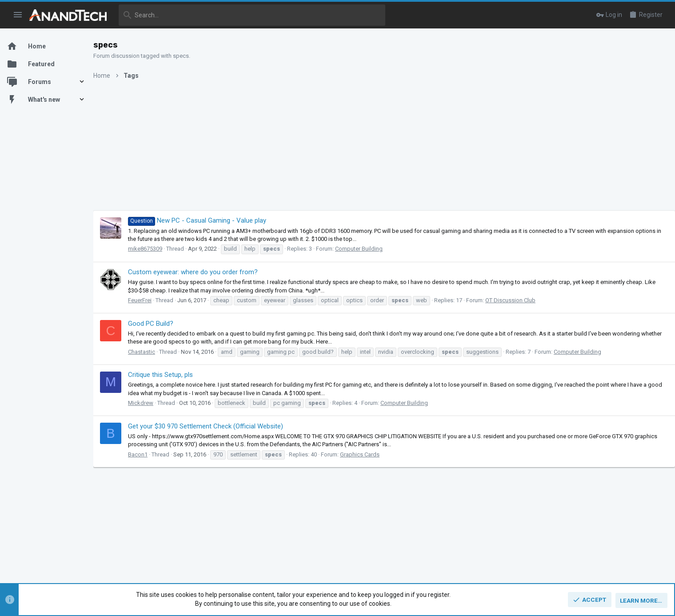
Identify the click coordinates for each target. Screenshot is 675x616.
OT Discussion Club (519, 300)
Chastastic (150, 352)
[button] (18, 15)
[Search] (252, 15)
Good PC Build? (160, 324)
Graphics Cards (369, 454)
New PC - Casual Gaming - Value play (206, 220)
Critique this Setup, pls (169, 375)
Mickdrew (150, 403)
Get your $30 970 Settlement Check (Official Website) (214, 426)
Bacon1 (147, 454)
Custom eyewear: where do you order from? (202, 272)
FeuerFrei (149, 300)
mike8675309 (154, 249)
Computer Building (368, 249)
